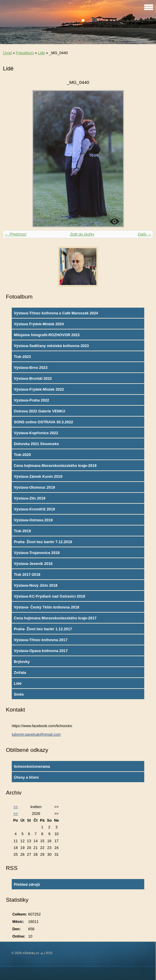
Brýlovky (22, 662)
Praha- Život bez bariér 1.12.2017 (43, 629)
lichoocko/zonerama (32, 766)
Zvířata (20, 673)
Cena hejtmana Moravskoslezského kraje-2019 (55, 466)
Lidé (41, 53)
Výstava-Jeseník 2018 (33, 564)
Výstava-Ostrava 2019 (33, 520)
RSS (49, 953)
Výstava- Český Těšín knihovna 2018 (47, 607)
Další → (145, 234)
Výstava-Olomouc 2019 (34, 487)
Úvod (7, 53)
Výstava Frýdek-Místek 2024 (39, 324)
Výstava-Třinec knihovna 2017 (41, 640)
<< (16, 807)
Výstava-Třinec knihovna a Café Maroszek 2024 (56, 313)
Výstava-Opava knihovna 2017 (41, 651)
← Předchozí (16, 234)
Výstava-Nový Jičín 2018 (36, 585)
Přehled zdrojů (27, 884)
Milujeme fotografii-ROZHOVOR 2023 (47, 335)
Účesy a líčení (26, 777)
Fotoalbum (25, 53)
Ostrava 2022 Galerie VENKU (40, 411)
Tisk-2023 (22, 357)
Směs (19, 694)
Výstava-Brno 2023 (31, 368)
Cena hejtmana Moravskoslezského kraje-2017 (55, 618)
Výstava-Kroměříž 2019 (34, 509)
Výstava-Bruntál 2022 (33, 378)
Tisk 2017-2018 (27, 574)
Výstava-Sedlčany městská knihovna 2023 (51, 346)
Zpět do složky (82, 234)
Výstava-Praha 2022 (31, 400)
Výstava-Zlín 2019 (30, 498)
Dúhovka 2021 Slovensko (36, 444)
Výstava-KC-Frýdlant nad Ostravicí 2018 (50, 596)
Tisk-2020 (22, 455)
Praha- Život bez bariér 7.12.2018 (43, 542)
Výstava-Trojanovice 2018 (37, 553)
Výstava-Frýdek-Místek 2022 (39, 389)
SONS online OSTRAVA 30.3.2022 (43, 422)
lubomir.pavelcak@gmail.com (36, 734)
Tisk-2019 (22, 531)
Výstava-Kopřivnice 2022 (36, 433)
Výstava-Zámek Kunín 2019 (38, 476)
